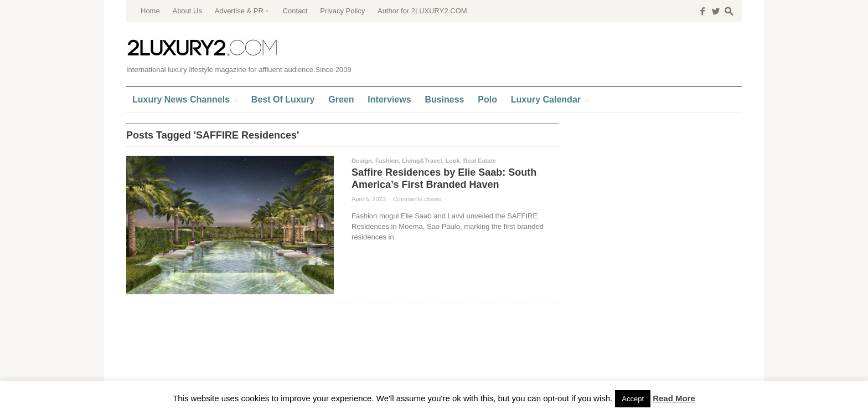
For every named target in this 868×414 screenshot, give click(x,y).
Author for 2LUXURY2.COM (422, 11)
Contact (295, 11)
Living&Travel (422, 161)
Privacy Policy (342, 11)
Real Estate (480, 161)
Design (362, 161)
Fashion (387, 161)
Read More (674, 398)
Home (150, 11)
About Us (187, 11)
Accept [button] (633, 399)
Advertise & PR (239, 11)
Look (452, 161)
